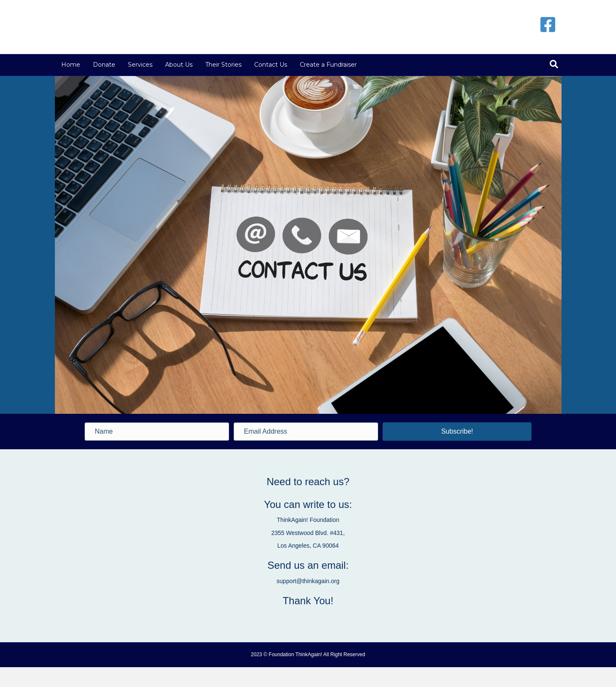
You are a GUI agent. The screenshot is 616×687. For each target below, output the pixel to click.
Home (71, 84)
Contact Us (271, 84)
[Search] (554, 84)
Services (140, 84)
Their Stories (223, 84)
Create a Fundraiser (328, 84)
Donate (104, 84)
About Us (179, 84)
